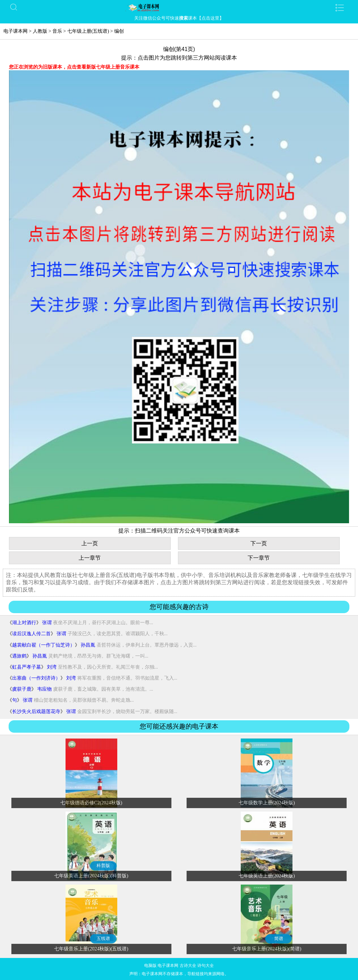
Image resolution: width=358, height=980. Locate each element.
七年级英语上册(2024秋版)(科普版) (91, 876)
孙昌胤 (88, 645)
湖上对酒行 (24, 623)
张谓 (47, 623)
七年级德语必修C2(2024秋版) (91, 803)
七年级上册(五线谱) (88, 31)
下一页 (259, 543)
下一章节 (259, 558)
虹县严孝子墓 (27, 667)
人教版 (40, 31)
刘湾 (52, 667)
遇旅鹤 (19, 656)
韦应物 (44, 689)
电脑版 (150, 966)
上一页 (90, 543)
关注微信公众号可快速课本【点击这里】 (179, 18)
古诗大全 (188, 966)
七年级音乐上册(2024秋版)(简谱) (267, 949)
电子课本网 (16, 31)
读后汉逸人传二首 (31, 634)
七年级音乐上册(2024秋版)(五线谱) (91, 949)
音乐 (57, 31)
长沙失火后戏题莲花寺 (36, 711)
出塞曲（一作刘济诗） (36, 678)
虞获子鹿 (22, 689)
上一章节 (90, 558)
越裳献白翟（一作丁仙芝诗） (43, 645)
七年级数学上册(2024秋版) (267, 803)
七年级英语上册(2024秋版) (267, 876)
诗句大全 (206, 966)
